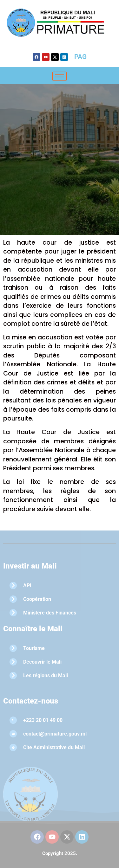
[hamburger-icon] (60, 76)
